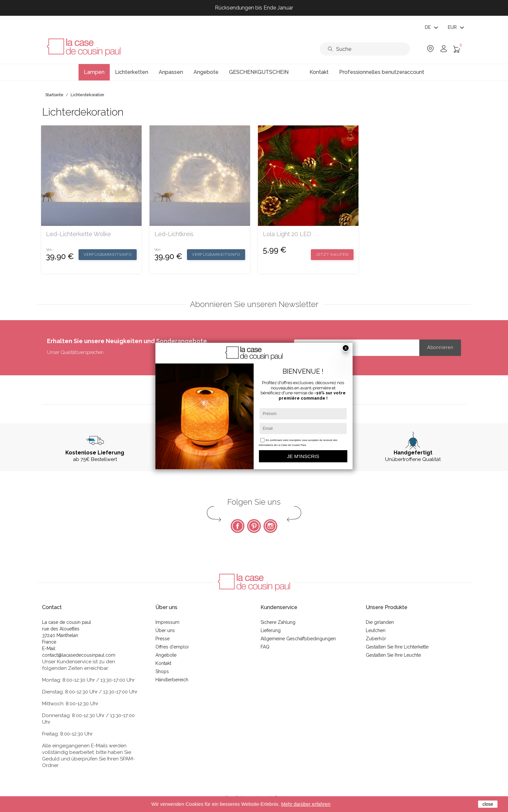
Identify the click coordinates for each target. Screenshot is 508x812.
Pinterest (254, 526)
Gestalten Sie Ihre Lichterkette (397, 647)
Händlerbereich (172, 680)
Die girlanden (380, 622)
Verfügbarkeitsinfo (108, 254)
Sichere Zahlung (278, 622)
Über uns (165, 630)
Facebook (238, 526)
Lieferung (271, 630)
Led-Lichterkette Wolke (79, 234)
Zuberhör (376, 639)
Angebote (166, 655)
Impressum (167, 622)
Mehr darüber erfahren (306, 804)
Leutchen (376, 630)
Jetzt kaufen (332, 254)
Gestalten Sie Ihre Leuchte (393, 655)
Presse (162, 639)
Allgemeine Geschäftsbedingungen (298, 639)
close (488, 804)
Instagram (270, 526)
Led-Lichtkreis (174, 234)
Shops (162, 671)
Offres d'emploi (172, 647)
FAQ (265, 647)
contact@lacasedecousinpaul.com (79, 655)
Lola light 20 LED (287, 234)
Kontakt (163, 663)
